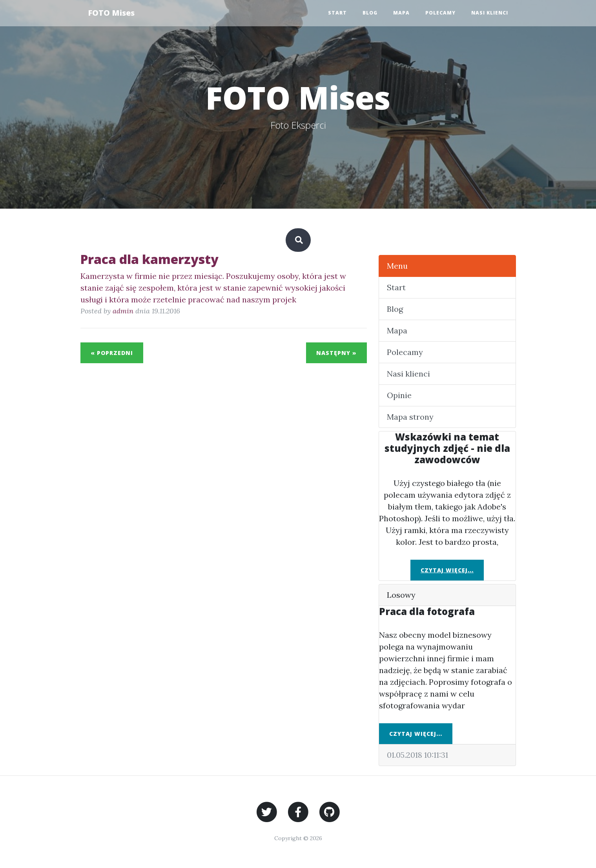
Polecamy (440, 13)
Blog (370, 13)
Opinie (399, 395)
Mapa (401, 13)
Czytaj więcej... (447, 570)
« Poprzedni (112, 353)
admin (123, 311)
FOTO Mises (112, 13)
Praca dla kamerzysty (149, 259)
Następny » (336, 353)
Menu (397, 266)
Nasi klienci (490, 13)
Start (337, 13)
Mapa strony (410, 417)
